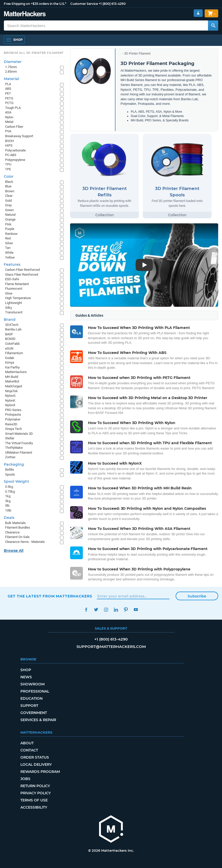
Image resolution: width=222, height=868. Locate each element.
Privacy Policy (36, 793)
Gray (8, 205)
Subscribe (197, 596)
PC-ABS (11, 155)
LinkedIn (116, 610)
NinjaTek (11, 391)
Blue (8, 186)
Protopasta (13, 414)
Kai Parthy (12, 367)
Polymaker (13, 419)
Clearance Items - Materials (25, 542)
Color (9, 176)
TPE (8, 169)
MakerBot (12, 381)
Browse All (14, 551)
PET (8, 93)
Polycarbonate (15, 150)
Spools (10, 474)
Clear (9, 196)
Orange (10, 219)
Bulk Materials (15, 523)
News (26, 677)
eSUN (9, 348)
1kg (8, 496)
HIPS (9, 145)
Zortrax (10, 457)
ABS (8, 89)
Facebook (86, 610)
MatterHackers (16, 372)
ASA (8, 112)
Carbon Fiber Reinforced (22, 270)
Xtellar (10, 438)
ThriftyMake (14, 448)
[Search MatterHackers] (213, 25)
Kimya (10, 362)
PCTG (9, 103)
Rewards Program (40, 772)
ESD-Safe (12, 279)
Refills (10, 470)
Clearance (12, 532)
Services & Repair (38, 720)
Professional (35, 691)
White (9, 253)
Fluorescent (14, 289)
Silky (9, 308)
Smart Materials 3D (19, 434)
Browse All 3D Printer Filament (34, 53)
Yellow (10, 257)
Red (8, 238)
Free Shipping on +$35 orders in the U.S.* (35, 4)
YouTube (136, 610)
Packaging (14, 464)
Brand (10, 320)
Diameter (13, 62)
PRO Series (13, 410)
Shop (26, 670)
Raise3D (11, 424)
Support (29, 706)
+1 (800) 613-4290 (112, 4)
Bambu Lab (13, 329)
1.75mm (11, 67)
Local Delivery (36, 764)
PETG (9, 98)
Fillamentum (14, 353)
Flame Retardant (17, 284)
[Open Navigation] (14, 40)
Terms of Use (34, 800)
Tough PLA (13, 108)
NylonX (10, 405)
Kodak (10, 358)
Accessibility (34, 807)
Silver (9, 243)
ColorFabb (12, 344)
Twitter (96, 610)
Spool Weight (16, 481)
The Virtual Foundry (19, 443)
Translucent (14, 312)
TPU (8, 164)
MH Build (12, 377)
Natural (10, 215)
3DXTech (12, 325)
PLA (8, 84)
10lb (8, 510)
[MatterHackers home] (111, 830)
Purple (10, 229)
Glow (9, 293)
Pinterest (126, 610)
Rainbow (11, 234)
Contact (29, 750)
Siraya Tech (14, 429)
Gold (8, 201)
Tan (8, 248)
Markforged (14, 386)
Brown (10, 191)
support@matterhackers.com (111, 647)
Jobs (25, 779)
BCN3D (10, 339)
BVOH (9, 141)
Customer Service (84, 4)
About (27, 743)
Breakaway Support (19, 136)
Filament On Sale (17, 537)
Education (31, 698)
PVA (8, 131)
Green (9, 210)
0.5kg (9, 487)
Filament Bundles (18, 527)
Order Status (35, 757)
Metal (9, 122)
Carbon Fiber (14, 127)
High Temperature (18, 298)
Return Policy (35, 786)
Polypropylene (15, 160)
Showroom (32, 684)
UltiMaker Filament (19, 452)
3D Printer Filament (137, 54)
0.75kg (10, 492)
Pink (8, 224)
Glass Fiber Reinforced (22, 275)
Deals (9, 518)
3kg (8, 501)
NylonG (10, 396)
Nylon (9, 117)
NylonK (10, 400)
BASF (9, 334)
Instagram (106, 610)
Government (34, 713)
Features (12, 264)
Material (11, 79)
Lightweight (14, 303)
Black (9, 182)
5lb (7, 506)
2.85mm (11, 72)
